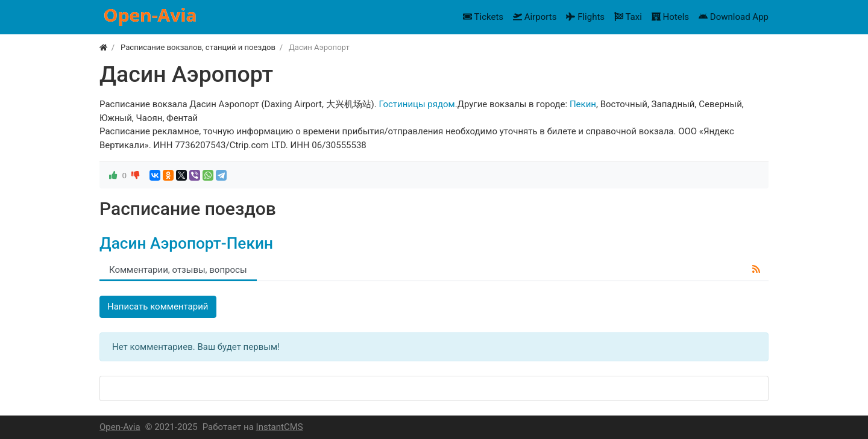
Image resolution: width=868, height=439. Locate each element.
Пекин (583, 104)
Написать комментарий (158, 307)
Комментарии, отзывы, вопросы (178, 270)
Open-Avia (120, 427)
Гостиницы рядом (417, 104)
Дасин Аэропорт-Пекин (186, 243)
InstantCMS (280, 427)
